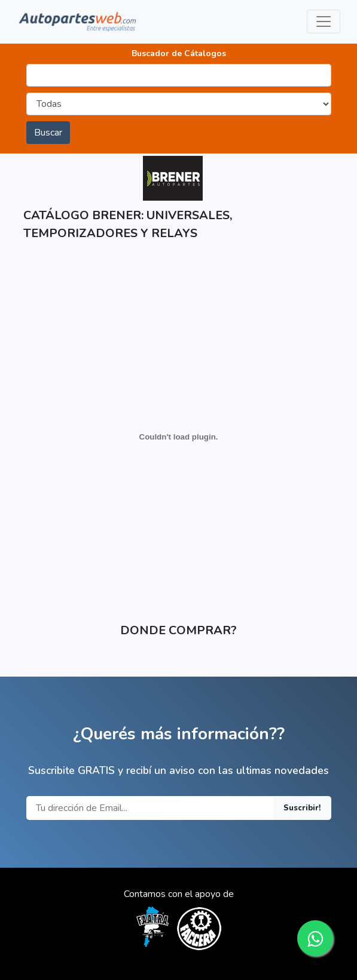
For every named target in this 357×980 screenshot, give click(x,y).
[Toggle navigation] (324, 21)
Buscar (48, 133)
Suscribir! (302, 808)
